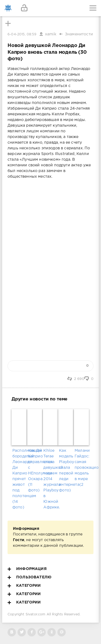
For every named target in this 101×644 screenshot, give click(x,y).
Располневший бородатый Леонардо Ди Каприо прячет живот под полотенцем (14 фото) (19, 479)
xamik (51, 34)
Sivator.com (36, 614)
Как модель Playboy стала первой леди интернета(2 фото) (66, 471)
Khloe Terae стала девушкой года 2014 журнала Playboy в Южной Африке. (50, 479)
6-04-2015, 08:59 (22, 34)
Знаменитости (79, 34)
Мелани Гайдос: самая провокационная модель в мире (82, 465)
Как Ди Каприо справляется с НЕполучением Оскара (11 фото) (35, 471)
